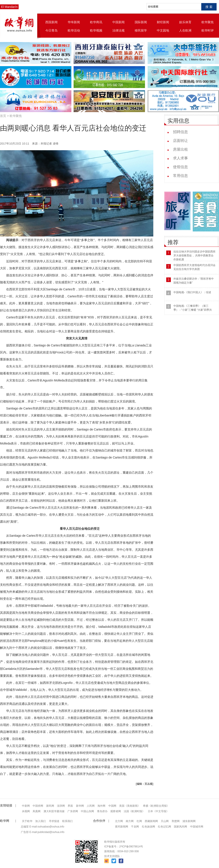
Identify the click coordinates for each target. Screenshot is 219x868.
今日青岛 (51, 30)
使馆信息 (180, 167)
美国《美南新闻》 (130, 806)
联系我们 (67, 821)
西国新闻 (51, 22)
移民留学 (141, 30)
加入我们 (41, 821)
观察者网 (116, 811)
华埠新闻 (74, 22)
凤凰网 (37, 811)
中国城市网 (197, 827)
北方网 (119, 821)
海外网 (101, 806)
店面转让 (180, 141)
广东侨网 (73, 811)
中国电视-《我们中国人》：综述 (192, 292)
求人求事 (180, 158)
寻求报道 (54, 821)
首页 (3, 116)
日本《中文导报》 (158, 811)
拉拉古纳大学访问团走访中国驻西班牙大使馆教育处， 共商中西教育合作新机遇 (194, 256)
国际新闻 (141, 22)
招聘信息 (180, 132)
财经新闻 (163, 22)
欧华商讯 (96, 22)
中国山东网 (87, 811)
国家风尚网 (180, 827)
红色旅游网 (148, 827)
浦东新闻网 (189, 821)
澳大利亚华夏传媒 (54, 811)
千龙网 (135, 827)
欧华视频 (96, 30)
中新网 (26, 806)
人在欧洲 (185, 30)
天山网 (165, 821)
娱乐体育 (185, 22)
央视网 (26, 811)
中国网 (112, 806)
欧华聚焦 (208, 22)
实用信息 (178, 121)
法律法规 (118, 30)
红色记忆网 (164, 827)
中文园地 (163, 30)
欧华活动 (74, 30)
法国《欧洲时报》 (134, 811)
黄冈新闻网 (122, 827)
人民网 (91, 806)
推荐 (173, 242)
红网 (139, 821)
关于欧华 (27, 821)
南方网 (130, 821)
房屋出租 (180, 149)
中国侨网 (38, 806)
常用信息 (180, 176)
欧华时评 (208, 30)
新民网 (50, 806)
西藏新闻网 (151, 821)
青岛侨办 (102, 811)
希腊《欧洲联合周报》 (156, 806)
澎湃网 (61, 806)
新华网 (80, 806)
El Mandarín (9, 7)
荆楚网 (176, 821)
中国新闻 (118, 22)
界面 (70, 806)
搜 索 (209, 7)
